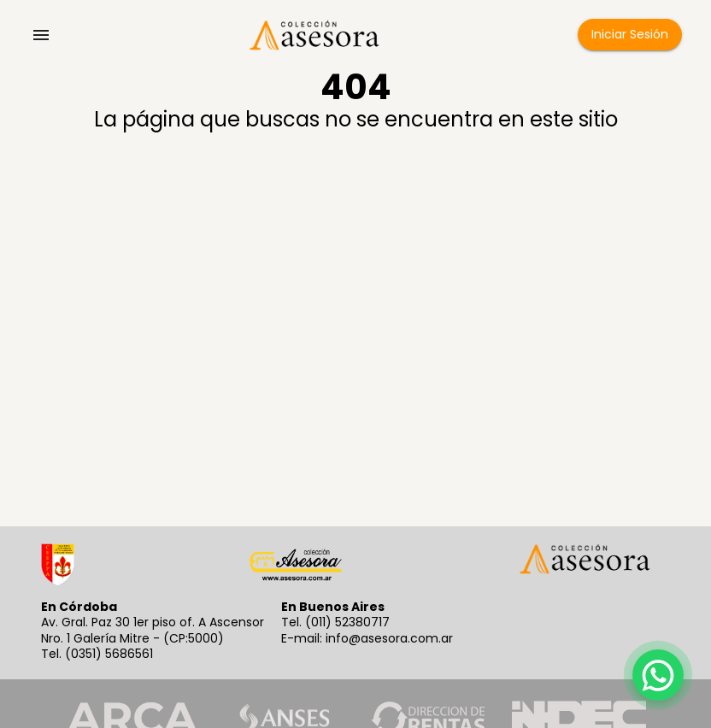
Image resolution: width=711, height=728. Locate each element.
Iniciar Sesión (630, 35)
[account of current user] (41, 35)
